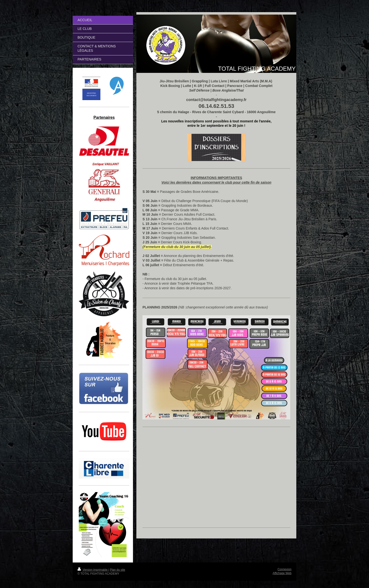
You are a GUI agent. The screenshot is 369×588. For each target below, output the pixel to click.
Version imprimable (93, 570)
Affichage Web (282, 573)
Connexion (285, 569)
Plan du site (118, 570)
